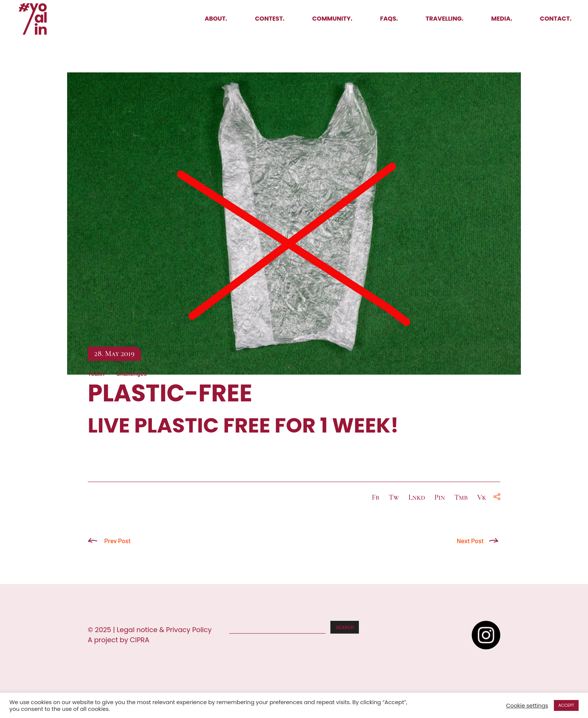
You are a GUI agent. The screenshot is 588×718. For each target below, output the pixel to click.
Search (345, 627)
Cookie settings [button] (527, 706)
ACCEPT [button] (566, 705)
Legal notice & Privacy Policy (164, 630)
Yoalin (96, 373)
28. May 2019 (114, 354)
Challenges (131, 373)
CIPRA (139, 640)
